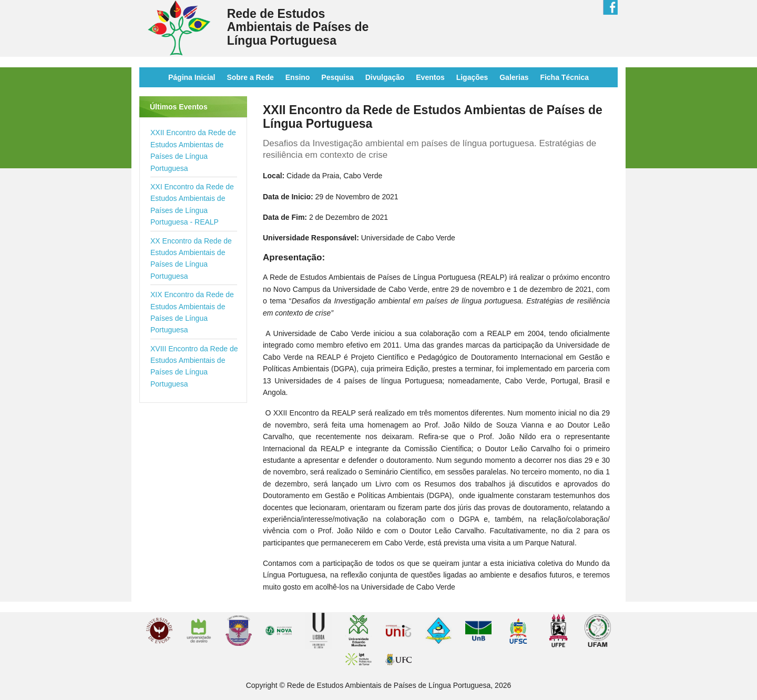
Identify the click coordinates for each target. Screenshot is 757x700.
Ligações (472, 77)
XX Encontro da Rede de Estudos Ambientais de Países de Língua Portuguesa (191, 258)
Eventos (430, 77)
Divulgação (385, 77)
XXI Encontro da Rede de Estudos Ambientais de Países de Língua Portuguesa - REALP (192, 204)
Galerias (514, 77)
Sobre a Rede (250, 77)
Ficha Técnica (564, 77)
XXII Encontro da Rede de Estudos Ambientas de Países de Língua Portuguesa (193, 150)
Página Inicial (192, 77)
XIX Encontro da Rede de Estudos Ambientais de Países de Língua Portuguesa (192, 312)
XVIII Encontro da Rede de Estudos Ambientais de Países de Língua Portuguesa (194, 366)
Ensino (298, 77)
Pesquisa (337, 77)
